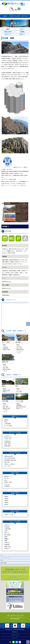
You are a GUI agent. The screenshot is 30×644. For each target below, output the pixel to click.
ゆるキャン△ (8, 34)
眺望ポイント (8, 476)
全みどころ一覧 (9, 515)
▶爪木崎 (9, 169)
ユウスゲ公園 (8, 426)
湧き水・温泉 (8, 482)
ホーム (2, 555)
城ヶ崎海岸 (8, 535)
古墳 (6, 531)
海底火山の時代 (8, 32)
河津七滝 (7, 543)
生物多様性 (8, 442)
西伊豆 (7, 498)
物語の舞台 (8, 446)
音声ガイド (22, 34)
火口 (6, 480)
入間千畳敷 (8, 424)
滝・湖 (7, 478)
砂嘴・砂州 (8, 547)
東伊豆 (7, 496)
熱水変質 (7, 545)
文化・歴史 (8, 444)
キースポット (8, 466)
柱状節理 (22, 32)
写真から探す (8, 438)
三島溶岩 (7, 527)
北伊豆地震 (8, 529)
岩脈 (6, 537)
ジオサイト (22, 29)
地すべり (7, 533)
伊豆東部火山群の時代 (11, 460)
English (5, 16)
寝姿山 (7, 420)
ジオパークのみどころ (5, 558)
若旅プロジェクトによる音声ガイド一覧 (12, 185)
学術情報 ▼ (6, 226)
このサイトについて (15, 16)
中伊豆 (7, 504)
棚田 (6, 541)
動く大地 (7, 462)
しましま (7, 484)
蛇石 (6, 422)
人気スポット (8, 436)
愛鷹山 (7, 539)
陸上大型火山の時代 (10, 458)
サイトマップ (25, 16)
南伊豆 (8, 29)
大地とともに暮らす (10, 464)
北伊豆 (7, 502)
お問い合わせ (15, 632)
